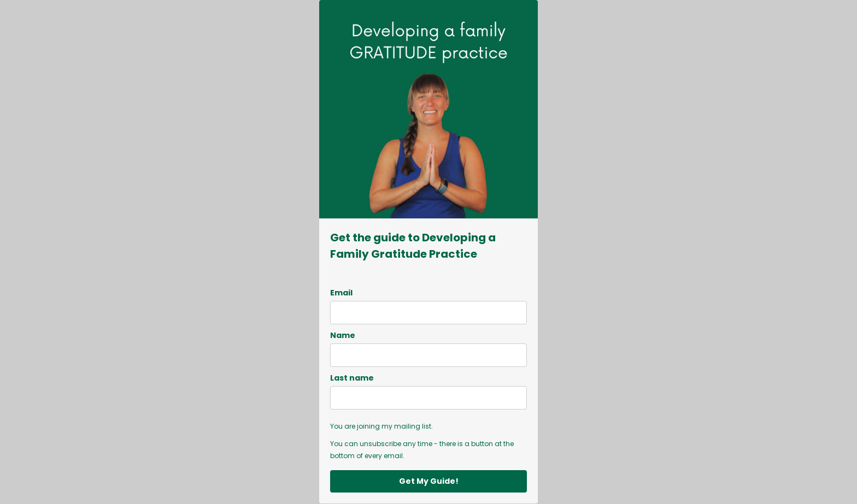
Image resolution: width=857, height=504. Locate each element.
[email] (428, 313)
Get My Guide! (429, 481)
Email (341, 293)
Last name (352, 378)
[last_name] (428, 398)
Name (343, 335)
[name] (428, 355)
